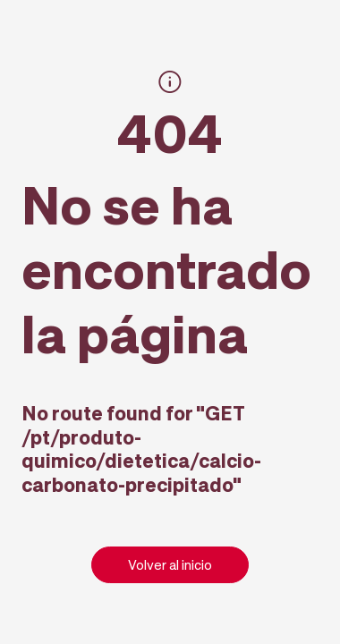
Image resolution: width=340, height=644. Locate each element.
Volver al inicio (170, 564)
